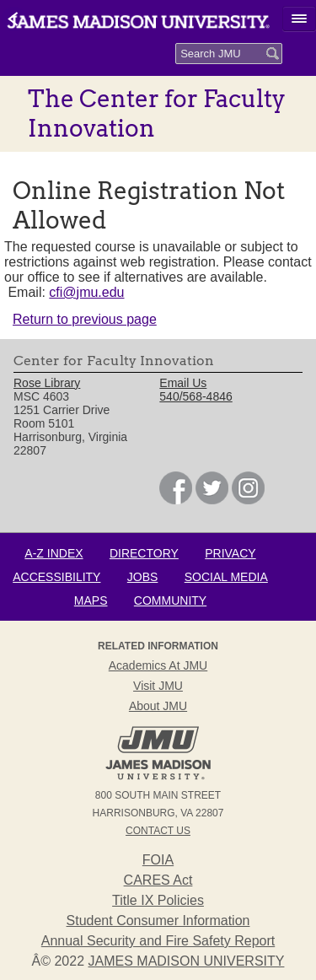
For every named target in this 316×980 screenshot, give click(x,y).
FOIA (158, 860)
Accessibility (56, 577)
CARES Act (158, 880)
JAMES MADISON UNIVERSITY (187, 961)
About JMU (158, 706)
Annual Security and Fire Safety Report (158, 941)
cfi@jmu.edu (86, 292)
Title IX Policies (158, 900)
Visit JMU (158, 686)
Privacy (230, 553)
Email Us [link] (183, 383)
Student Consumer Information (158, 921)
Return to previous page (85, 319)
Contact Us (158, 831)
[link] (176, 500)
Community (170, 600)
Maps (91, 600)
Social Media (226, 577)
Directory (144, 553)
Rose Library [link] (47, 383)
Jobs (143, 577)
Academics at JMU (158, 665)
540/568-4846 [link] (195, 396)
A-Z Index (54, 553)
